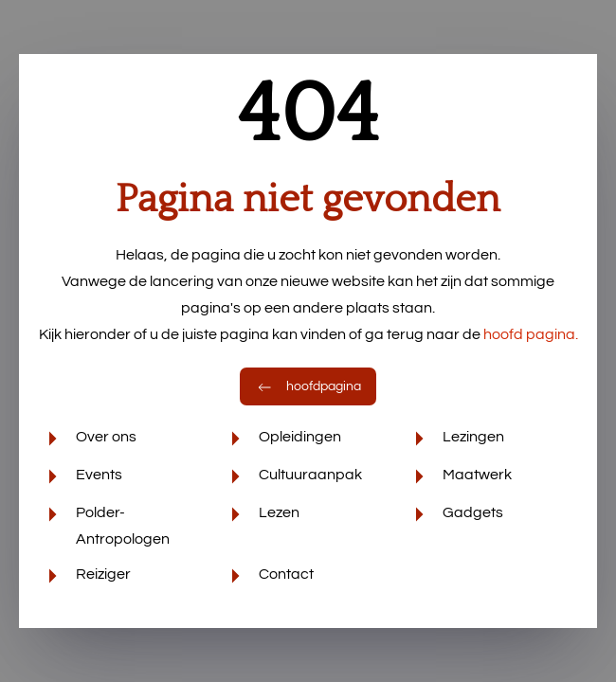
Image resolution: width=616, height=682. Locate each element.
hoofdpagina (308, 386)
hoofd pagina (531, 334)
